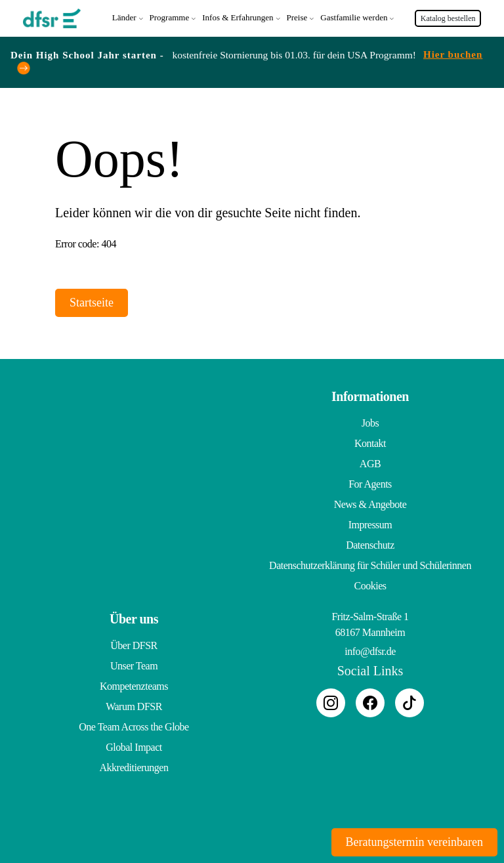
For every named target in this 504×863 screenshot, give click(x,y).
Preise (297, 17)
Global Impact (134, 746)
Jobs (370, 422)
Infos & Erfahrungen (238, 17)
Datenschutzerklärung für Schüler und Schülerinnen (370, 564)
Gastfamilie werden (354, 17)
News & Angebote (370, 503)
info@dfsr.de (370, 650)
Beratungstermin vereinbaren (414, 842)
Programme (170, 17)
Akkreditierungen (134, 766)
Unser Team (134, 664)
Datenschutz (370, 544)
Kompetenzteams (134, 685)
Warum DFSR (134, 705)
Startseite (92, 301)
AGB (370, 462)
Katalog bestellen (448, 18)
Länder (124, 17)
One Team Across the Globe (134, 726)
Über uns (134, 618)
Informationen (370, 395)
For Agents (370, 483)
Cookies (370, 584)
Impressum (370, 523)
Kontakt (370, 442)
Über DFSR (134, 644)
